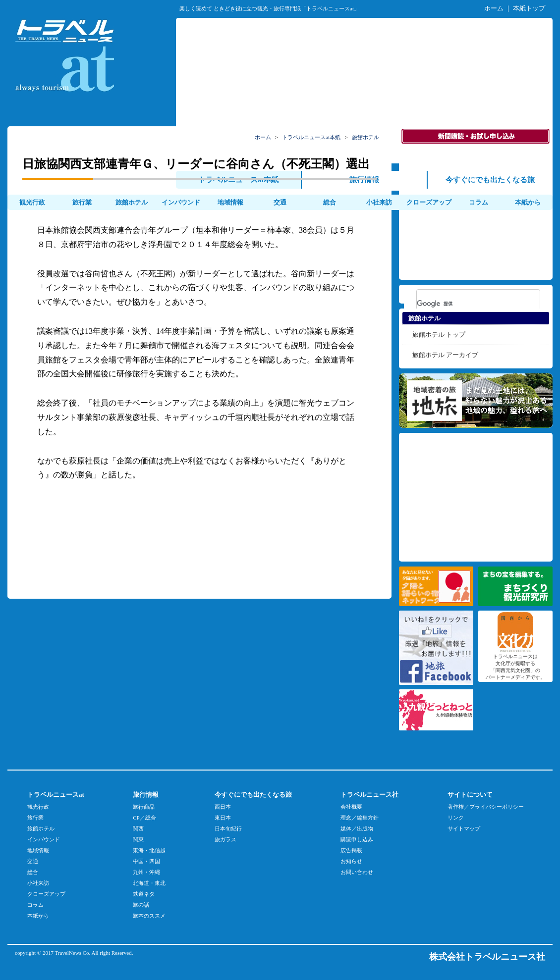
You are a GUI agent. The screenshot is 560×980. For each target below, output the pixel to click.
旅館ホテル (132, 202)
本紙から (528, 202)
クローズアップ (429, 202)
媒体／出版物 (357, 828)
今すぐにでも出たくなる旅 (490, 180)
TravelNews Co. (73, 953)
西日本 (223, 807)
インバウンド (181, 202)
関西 (138, 828)
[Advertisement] (364, 90)
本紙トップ (529, 8)
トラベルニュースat (56, 795)
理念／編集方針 (360, 818)
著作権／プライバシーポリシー (486, 807)
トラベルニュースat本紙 (239, 180)
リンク (456, 818)
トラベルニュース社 (369, 795)
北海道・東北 (149, 883)
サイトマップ (464, 828)
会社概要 (351, 807)
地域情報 (230, 202)
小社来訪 (379, 202)
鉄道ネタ (144, 894)
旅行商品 (144, 807)
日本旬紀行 (228, 828)
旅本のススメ (149, 916)
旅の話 (141, 905)
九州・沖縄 (146, 872)
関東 (138, 839)
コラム (478, 202)
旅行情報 (364, 180)
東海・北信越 (149, 850)
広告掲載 (351, 850)
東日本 (223, 818)
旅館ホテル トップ (439, 335)
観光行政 (32, 202)
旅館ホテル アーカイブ (445, 355)
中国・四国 (146, 861)
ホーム (494, 8)
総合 (330, 202)
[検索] (465, 304)
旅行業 (82, 202)
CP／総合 (144, 818)
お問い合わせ (357, 872)
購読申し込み (357, 839)
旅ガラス (225, 839)
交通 (280, 202)
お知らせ (351, 861)
